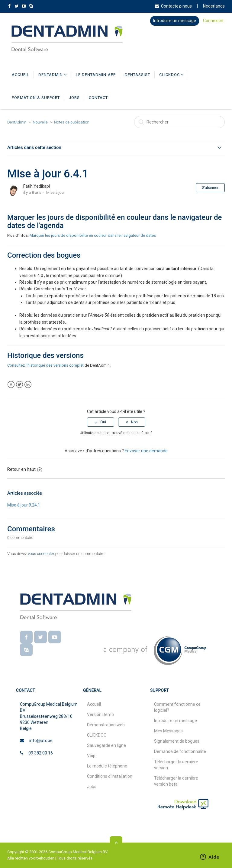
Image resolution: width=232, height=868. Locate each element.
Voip (91, 756)
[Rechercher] (179, 122)
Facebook (11, 385)
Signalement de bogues (177, 741)
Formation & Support (36, 98)
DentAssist (137, 75)
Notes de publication (72, 122)
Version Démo (100, 715)
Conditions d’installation (110, 776)
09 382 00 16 (41, 753)
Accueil (21, 75)
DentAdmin (53, 75)
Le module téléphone (107, 766)
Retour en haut (25, 469)
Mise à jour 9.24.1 (24, 505)
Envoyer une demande (146, 451)
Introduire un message (175, 21)
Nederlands (214, 6)
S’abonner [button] (210, 188)
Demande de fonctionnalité (180, 751)
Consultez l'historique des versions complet (45, 365)
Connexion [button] (213, 21)
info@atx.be (41, 741)
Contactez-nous (173, 6)
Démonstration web (106, 725)
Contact (98, 98)
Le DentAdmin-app (96, 75)
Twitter (19, 385)
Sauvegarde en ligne (106, 745)
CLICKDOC (171, 75)
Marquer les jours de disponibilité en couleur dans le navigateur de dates (93, 235)
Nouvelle (40, 122)
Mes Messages (168, 731)
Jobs (74, 98)
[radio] (101, 422)
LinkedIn (28, 385)
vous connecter (41, 554)
